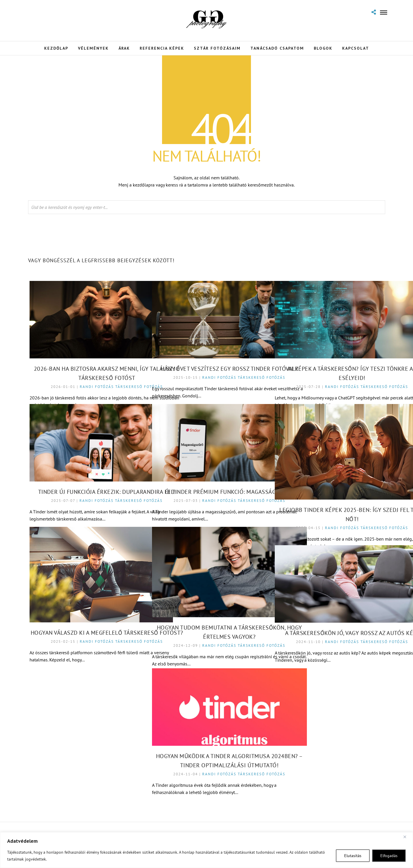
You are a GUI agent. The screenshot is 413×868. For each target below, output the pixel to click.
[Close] (407, 837)
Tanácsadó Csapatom (277, 48)
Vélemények (93, 48)
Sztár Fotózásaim (217, 48)
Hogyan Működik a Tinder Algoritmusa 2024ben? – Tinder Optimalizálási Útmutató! (208, 743)
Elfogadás (389, 856)
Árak (124, 48)
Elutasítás (353, 856)
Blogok (323, 48)
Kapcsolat (356, 48)
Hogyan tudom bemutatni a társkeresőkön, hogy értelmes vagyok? (208, 611)
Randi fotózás (85, 365)
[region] (206, 850)
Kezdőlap (56, 48)
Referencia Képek (162, 48)
